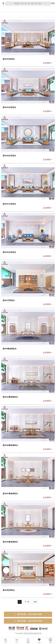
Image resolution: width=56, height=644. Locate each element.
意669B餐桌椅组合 (10, 445)
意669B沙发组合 (9, 156)
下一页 (27, 602)
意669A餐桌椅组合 (10, 397)
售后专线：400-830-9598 (28, 621)
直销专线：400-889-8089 (28, 614)
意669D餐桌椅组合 (10, 542)
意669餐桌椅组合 (10, 349)
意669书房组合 (9, 300)
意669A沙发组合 (9, 107)
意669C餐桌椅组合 (10, 494)
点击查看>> (47, 63)
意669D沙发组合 (9, 252)
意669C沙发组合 (9, 204)
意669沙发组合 (9, 59)
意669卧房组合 (9, 590)
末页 (35, 602)
